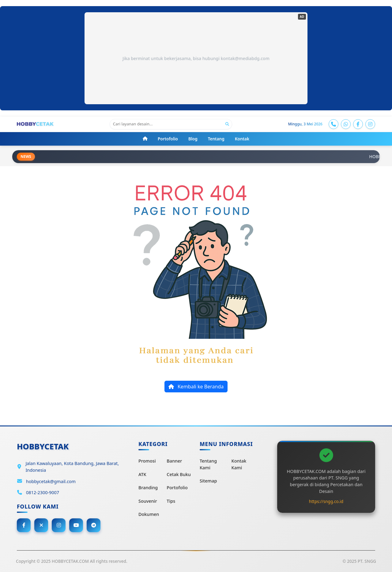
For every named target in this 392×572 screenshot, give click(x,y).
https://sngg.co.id (326, 501)
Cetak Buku (179, 474)
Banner (174, 461)
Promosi (147, 461)
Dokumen (149, 514)
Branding (148, 488)
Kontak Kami (239, 464)
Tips (171, 501)
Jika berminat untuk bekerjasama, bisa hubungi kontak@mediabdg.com (196, 58)
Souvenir (148, 501)
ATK (142, 474)
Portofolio (177, 488)
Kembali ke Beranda (196, 387)
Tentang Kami (208, 464)
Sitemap (208, 481)
